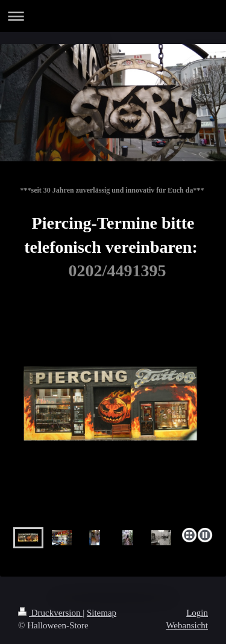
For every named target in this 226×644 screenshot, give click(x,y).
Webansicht (187, 625)
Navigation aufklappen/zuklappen (113, 16)
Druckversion (50, 613)
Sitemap (102, 613)
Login (197, 613)
